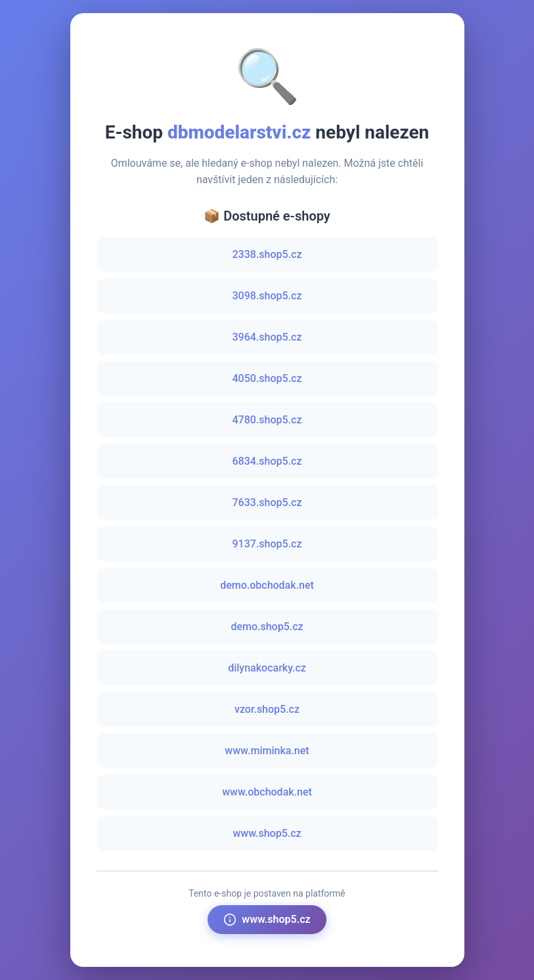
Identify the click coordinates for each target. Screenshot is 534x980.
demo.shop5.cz (267, 627)
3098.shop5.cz (267, 296)
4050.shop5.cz (267, 378)
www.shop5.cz (267, 833)
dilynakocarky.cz (267, 668)
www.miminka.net (267, 751)
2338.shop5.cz (267, 254)
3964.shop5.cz (267, 337)
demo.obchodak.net (267, 585)
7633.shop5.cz (267, 502)
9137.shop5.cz (267, 544)
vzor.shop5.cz (267, 709)
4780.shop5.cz (267, 420)
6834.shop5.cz (267, 461)
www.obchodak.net (267, 792)
